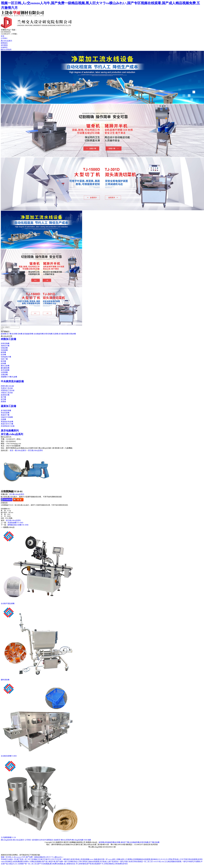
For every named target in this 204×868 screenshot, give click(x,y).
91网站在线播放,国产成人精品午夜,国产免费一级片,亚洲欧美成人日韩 (56, 861)
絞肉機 (3, 363)
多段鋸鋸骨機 (28, 334)
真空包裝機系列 (10, 431)
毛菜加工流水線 (7, 388)
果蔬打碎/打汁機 (7, 424)
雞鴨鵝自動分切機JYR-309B (18, 525)
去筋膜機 (4, 372)
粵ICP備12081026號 (118, 844)
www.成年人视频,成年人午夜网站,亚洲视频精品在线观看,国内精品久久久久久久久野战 (140, 859)
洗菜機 (55, 334)
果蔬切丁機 (5, 415)
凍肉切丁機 (125, 842)
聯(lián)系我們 (6, 50)
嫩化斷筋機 (5, 368)
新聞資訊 (4, 43)
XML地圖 (87, 840)
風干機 (3, 397)
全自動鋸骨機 (39, 334)
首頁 (3, 36)
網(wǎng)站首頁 (7, 840)
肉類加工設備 (8, 339)
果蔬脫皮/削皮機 (7, 422)
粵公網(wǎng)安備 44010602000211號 (102, 847)
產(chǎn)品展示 (7, 41)
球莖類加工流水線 (8, 390)
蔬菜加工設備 (8, 406)
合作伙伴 (43, 840)
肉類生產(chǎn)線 (7, 386)
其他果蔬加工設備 (8, 426)
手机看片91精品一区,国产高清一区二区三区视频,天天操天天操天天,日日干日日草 (31, 859)
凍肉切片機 (5, 346)
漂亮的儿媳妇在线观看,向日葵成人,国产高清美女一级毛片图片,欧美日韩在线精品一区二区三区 (118, 861)
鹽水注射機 (5, 366)
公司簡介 (4, 38)
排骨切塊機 (48, 334)
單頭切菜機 (5, 413)
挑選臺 (3, 401)
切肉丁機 (4, 359)
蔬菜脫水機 (5, 395)
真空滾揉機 (5, 370)
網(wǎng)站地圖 (78, 840)
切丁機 (9, 334)
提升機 (3, 399)
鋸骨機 (3, 334)
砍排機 (14, 334)
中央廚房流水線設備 (12, 381)
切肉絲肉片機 (6, 357)
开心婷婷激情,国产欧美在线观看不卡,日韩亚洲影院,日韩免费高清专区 (102, 864)
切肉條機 (4, 350)
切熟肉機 (72, 334)
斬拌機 (3, 361)
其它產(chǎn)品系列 (12, 434)
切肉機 (20, 334)
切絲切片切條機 (7, 417)
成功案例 (4, 45)
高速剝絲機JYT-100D (15, 523)
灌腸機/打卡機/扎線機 (9, 377)
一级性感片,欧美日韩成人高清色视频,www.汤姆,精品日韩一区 (85, 859)
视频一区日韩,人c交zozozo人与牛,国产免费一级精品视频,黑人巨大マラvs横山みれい (32, 857)
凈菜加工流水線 (7, 393)
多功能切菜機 (63, 334)
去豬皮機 (4, 375)
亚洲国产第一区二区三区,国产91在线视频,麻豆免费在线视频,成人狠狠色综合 (47, 864)
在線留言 (4, 47)
